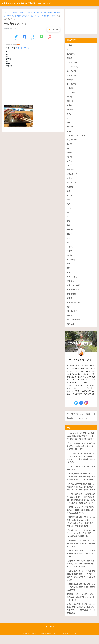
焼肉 (69, 201)
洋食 (69, 123)
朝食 (69, 227)
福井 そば (71, 327)
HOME (50, 636)
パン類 (69, 258)
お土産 (69, 106)
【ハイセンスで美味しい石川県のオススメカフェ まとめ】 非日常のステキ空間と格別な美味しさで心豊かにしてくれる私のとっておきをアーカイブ (81, 506)
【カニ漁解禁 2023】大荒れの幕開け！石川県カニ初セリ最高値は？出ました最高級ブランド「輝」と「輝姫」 (81, 483)
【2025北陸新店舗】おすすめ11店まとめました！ (80, 475)
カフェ (69, 240)
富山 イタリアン (73, 292)
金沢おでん (71, 54)
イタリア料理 (72, 76)
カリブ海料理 (72, 141)
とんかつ (70, 115)
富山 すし (71, 284)
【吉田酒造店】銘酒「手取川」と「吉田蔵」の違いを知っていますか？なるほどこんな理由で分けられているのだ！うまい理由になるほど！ (81, 529)
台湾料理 (70, 80)
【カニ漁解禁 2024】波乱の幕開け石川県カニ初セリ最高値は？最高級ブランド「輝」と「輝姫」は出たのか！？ (81, 494)
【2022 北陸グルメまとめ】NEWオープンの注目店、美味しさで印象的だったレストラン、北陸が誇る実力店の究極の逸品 (81, 464)
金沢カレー (71, 180)
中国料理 (70, 89)
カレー (69, 219)
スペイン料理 (72, 71)
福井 (69, 310)
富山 (69, 275)
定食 (69, 223)
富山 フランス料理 (74, 288)
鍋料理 (69, 158)
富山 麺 (70, 301)
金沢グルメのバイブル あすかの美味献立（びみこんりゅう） (35, 3)
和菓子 (69, 236)
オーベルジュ (72, 128)
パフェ (69, 245)
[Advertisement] (33, 85)
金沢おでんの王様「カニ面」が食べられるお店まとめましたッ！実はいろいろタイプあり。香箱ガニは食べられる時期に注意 (81, 617)
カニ (69, 119)
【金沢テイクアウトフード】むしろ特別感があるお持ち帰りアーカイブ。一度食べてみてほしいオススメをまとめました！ (81, 583)
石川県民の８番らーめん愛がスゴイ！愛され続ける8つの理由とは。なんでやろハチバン (81, 606)
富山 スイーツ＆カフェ (75, 305)
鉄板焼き (70, 188)
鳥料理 (69, 145)
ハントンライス (73, 184)
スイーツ (70, 249)
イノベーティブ (73, 67)
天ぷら (69, 162)
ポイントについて (23, 48)
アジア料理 (71, 93)
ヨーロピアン (72, 84)
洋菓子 (69, 253)
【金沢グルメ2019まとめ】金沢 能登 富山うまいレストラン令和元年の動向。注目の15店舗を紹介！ (81, 572)
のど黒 (69, 167)
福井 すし (71, 318)
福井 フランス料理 (74, 323)
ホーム (9, 13)
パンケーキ (71, 262)
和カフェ (70, 232)
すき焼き (70, 197)
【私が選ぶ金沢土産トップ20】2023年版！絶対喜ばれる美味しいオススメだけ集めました (81, 561)
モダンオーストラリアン (76, 136)
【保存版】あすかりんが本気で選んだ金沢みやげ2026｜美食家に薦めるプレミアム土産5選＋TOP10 (81, 517)
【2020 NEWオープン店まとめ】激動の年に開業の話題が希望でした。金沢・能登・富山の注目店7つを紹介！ (81, 442)
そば (69, 214)
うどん (69, 210)
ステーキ (70, 193)
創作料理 (70, 110)
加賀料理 (70, 154)
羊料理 (69, 97)
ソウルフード (72, 175)
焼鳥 (69, 206)
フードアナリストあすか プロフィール (80, 419)
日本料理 (70, 45)
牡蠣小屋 (70, 171)
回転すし (70, 102)
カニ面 (69, 132)
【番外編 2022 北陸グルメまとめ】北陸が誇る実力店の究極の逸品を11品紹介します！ (81, 551)
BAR (69, 266)
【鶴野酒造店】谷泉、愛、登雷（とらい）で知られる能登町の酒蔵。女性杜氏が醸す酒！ (81, 595)
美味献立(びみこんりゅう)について (80, 424)
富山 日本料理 (72, 279)
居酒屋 (15, 13)
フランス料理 (72, 63)
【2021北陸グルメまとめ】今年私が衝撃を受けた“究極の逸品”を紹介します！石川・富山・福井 (81, 453)
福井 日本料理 (72, 314)
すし (69, 50)
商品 (69, 271)
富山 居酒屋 (71, 297)
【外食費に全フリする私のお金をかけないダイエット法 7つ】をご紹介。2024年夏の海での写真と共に (81, 541)
